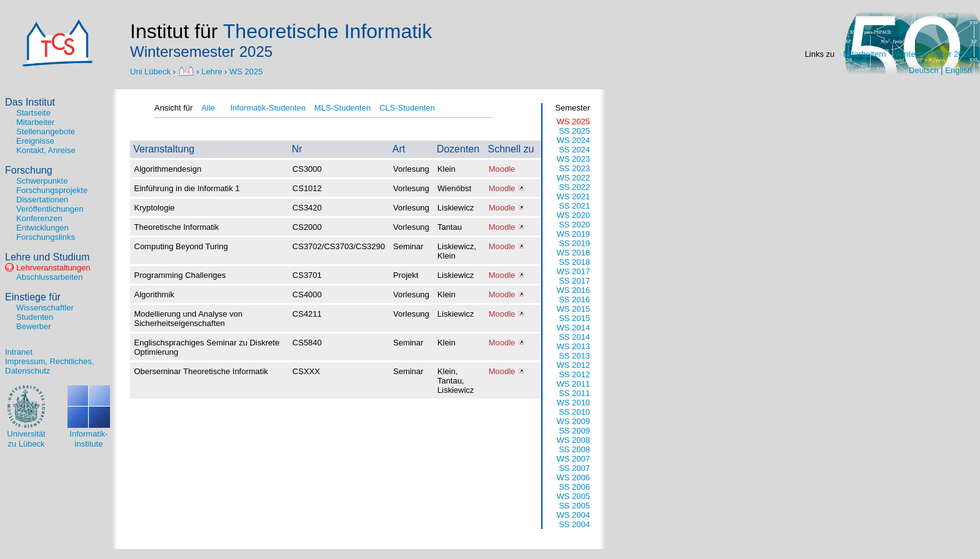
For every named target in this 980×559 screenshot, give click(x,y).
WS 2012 (573, 365)
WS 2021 (573, 196)
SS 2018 (574, 262)
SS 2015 (574, 318)
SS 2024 (574, 150)
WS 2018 (573, 253)
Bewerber (34, 326)
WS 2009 (573, 421)
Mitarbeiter (35, 122)
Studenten (35, 317)
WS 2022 (573, 178)
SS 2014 (574, 337)
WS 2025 (246, 71)
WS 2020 (573, 215)
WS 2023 (573, 159)
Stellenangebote (46, 131)
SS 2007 (574, 468)
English (958, 70)
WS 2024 (573, 140)
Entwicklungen (42, 228)
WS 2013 (573, 346)
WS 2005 (573, 496)
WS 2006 (573, 477)
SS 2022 (574, 187)
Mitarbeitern (865, 54)
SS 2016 (574, 299)
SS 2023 (574, 168)
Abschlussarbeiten (49, 277)
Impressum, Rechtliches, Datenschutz (49, 366)
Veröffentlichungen (50, 209)
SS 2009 (574, 431)
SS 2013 (574, 356)
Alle (208, 108)
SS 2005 (574, 506)
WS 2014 (573, 328)
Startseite (33, 113)
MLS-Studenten (342, 108)
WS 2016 (573, 290)
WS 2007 (573, 459)
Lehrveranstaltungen (53, 268)
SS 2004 (574, 524)
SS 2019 (574, 243)
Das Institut (30, 102)
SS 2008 (574, 449)
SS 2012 (574, 374)
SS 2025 (574, 131)
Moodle (502, 169)
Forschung (29, 170)
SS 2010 (574, 412)
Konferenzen (39, 218)
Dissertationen (42, 200)
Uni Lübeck (152, 71)
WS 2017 (573, 271)
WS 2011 (573, 384)
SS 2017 (574, 281)
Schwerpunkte (42, 181)
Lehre (212, 71)
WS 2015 (573, 309)
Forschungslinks (46, 237)
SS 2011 (574, 393)
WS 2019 (573, 234)
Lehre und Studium (47, 257)
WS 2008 (573, 440)
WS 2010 (573, 403)
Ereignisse (35, 141)
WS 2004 (573, 515)
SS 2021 (574, 206)
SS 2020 (574, 225)
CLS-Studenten (407, 108)
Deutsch (924, 70)
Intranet (19, 352)
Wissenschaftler (45, 308)
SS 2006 (574, 487)
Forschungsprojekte (52, 190)
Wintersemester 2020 (933, 54)
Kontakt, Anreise (46, 150)
